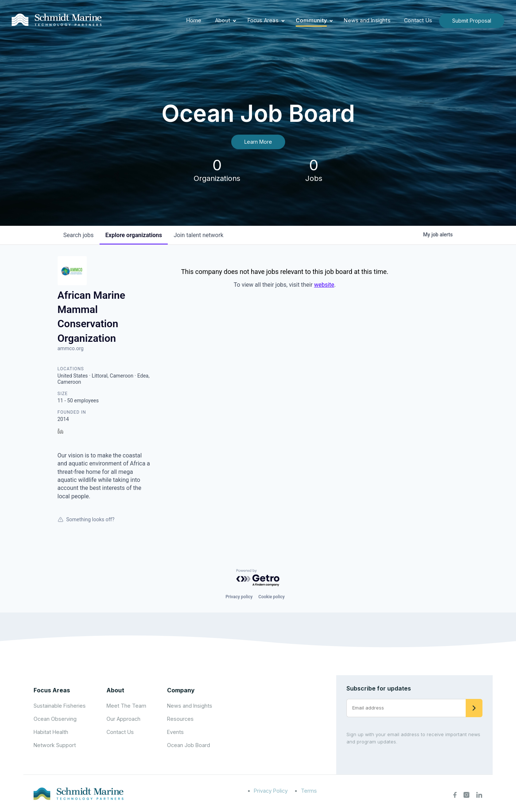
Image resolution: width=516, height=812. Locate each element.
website (324, 285)
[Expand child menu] (234, 21)
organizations (134, 235)
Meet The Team (126, 706)
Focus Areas (263, 20)
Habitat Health (51, 732)
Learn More (258, 142)
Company (181, 690)
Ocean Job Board (189, 745)
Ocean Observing (55, 719)
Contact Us (418, 20)
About (223, 20)
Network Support (55, 745)
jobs (79, 235)
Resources (180, 719)
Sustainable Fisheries (60, 706)
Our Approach (123, 719)
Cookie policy (272, 597)
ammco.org (71, 348)
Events (175, 732)
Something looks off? (86, 519)
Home (194, 20)
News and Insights (367, 20)
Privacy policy (239, 597)
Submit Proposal (472, 21)
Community (311, 20)
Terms (309, 791)
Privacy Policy (271, 791)
